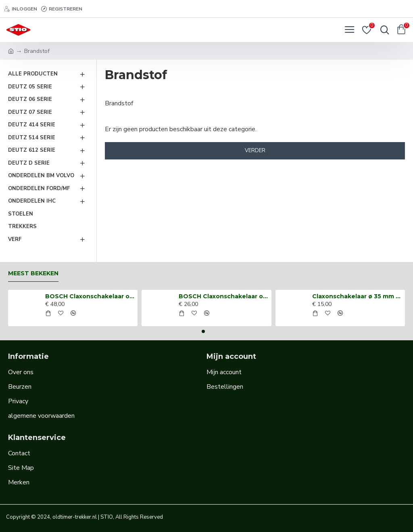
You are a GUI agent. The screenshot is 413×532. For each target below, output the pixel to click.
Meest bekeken (33, 273)
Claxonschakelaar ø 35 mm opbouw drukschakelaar (357, 296)
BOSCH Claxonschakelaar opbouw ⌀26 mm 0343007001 (223, 296)
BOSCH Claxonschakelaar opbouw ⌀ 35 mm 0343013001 (90, 296)
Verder (255, 151)
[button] (203, 331)
